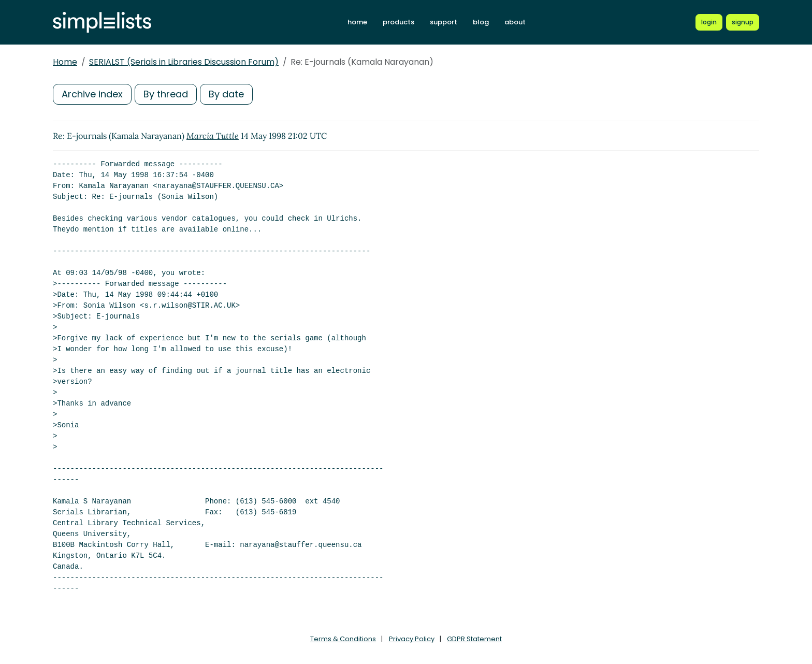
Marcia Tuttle (213, 136)
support (444, 22)
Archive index (92, 94)
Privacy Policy (412, 639)
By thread (166, 94)
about (515, 22)
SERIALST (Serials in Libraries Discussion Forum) (184, 62)
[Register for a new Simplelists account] (743, 22)
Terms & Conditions (343, 639)
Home (65, 62)
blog (481, 22)
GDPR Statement (474, 639)
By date (226, 94)
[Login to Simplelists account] (709, 22)
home (357, 22)
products (398, 22)
